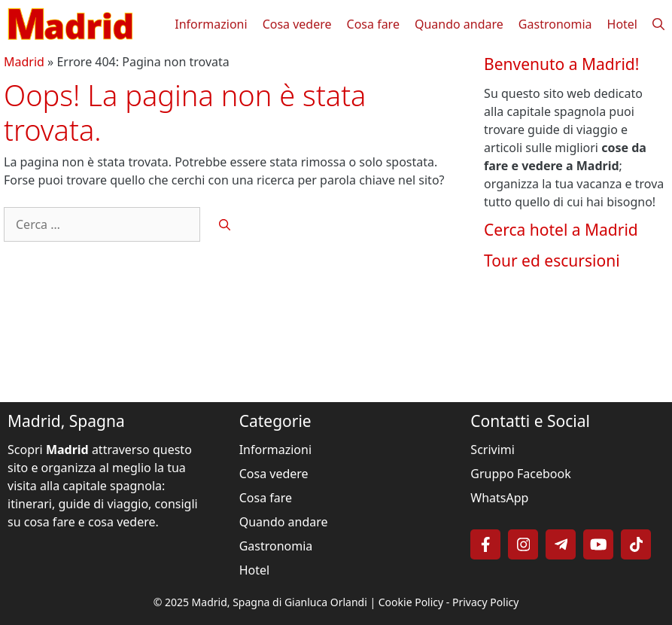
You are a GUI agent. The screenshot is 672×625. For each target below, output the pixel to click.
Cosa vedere (297, 24)
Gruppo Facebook (520, 474)
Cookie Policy (411, 602)
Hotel (622, 24)
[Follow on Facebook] (485, 544)
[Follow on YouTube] (598, 544)
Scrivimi (493, 450)
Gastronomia (555, 24)
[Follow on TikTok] (636, 544)
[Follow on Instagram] (523, 544)
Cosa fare (373, 24)
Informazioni (211, 24)
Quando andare (459, 24)
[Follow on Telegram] (561, 544)
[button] (658, 24)
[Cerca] (225, 225)
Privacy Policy (485, 602)
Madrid (24, 62)
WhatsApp (499, 498)
